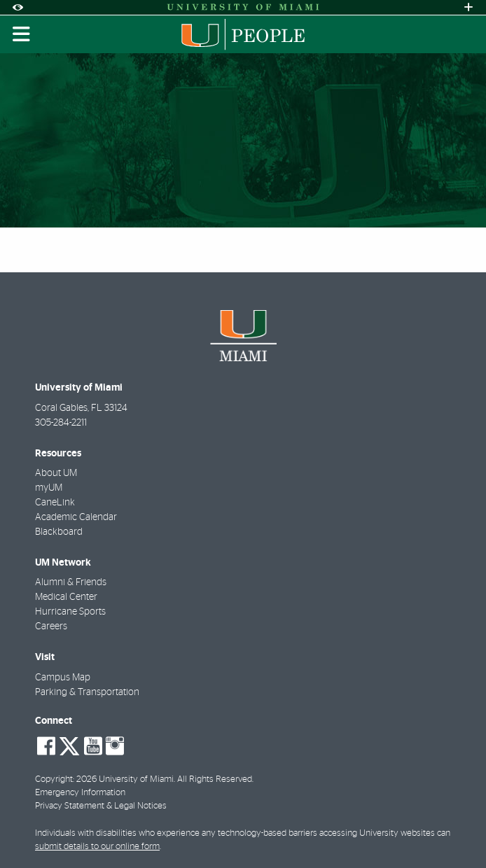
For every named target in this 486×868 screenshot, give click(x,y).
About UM (56, 473)
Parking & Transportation (87, 692)
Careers (51, 626)
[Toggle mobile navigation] (22, 34)
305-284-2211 (61, 423)
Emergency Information (80, 793)
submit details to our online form (97, 847)
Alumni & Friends (71, 582)
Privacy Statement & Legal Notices (101, 806)
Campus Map (63, 678)
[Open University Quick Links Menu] (468, 7)
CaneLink (55, 503)
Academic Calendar (76, 517)
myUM (49, 488)
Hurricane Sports (70, 612)
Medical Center (66, 597)
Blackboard (59, 532)
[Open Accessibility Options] (18, 7)
